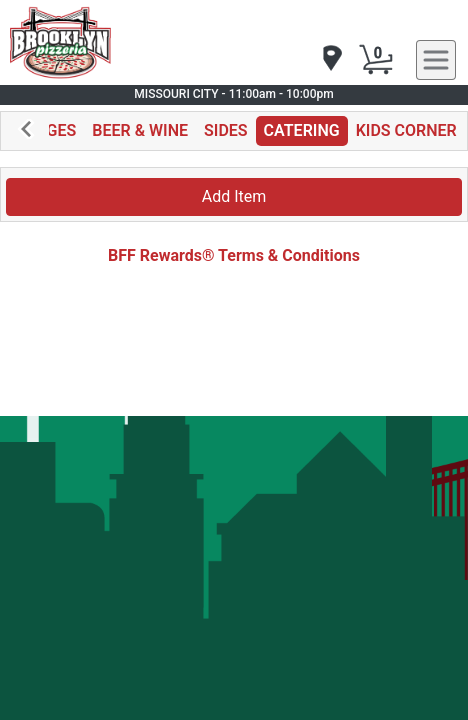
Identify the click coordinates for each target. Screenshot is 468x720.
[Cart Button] (376, 60)
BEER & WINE (140, 130)
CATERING (302, 130)
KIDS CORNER (406, 130)
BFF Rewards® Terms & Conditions (234, 255)
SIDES (226, 130)
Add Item (234, 196)
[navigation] (331, 59)
